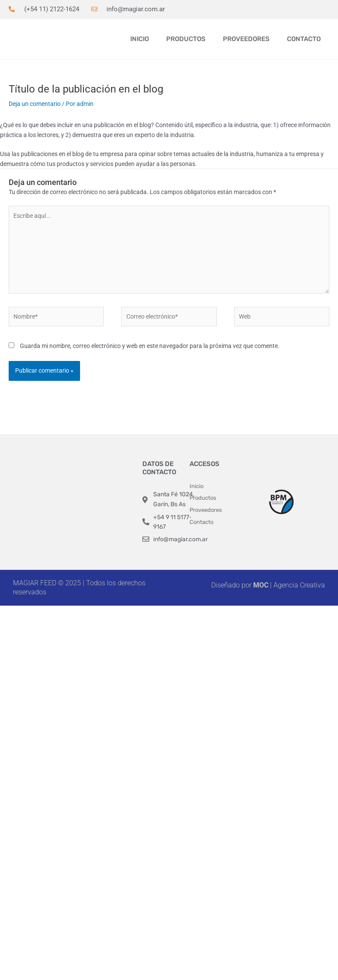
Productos (186, 39)
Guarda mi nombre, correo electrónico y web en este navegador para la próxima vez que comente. (150, 346)
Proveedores (246, 39)
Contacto (304, 39)
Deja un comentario (35, 104)
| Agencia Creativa (289, 585)
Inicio (140, 39)
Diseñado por (232, 585)
